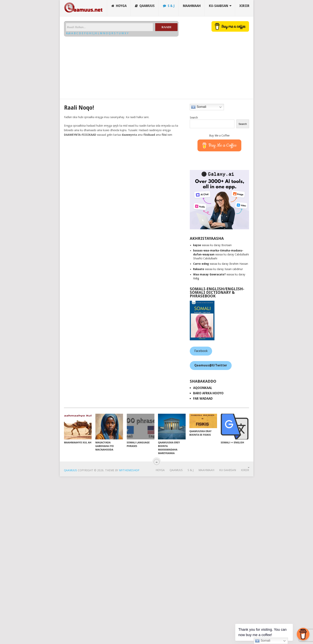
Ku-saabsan (219, 6)
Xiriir (244, 6)
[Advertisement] (116, 66)
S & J (169, 6)
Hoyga (119, 6)
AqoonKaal (203, 388)
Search (194, 118)
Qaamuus (145, 6)
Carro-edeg (201, 264)
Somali (199, 107)
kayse (197, 245)
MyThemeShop (129, 470)
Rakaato (199, 269)
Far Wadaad (203, 399)
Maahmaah (192, 6)
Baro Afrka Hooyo (208, 393)
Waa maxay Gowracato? (209, 274)
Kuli (69, 33)
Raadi (166, 27)
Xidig (196, 278)
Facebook (201, 351)
